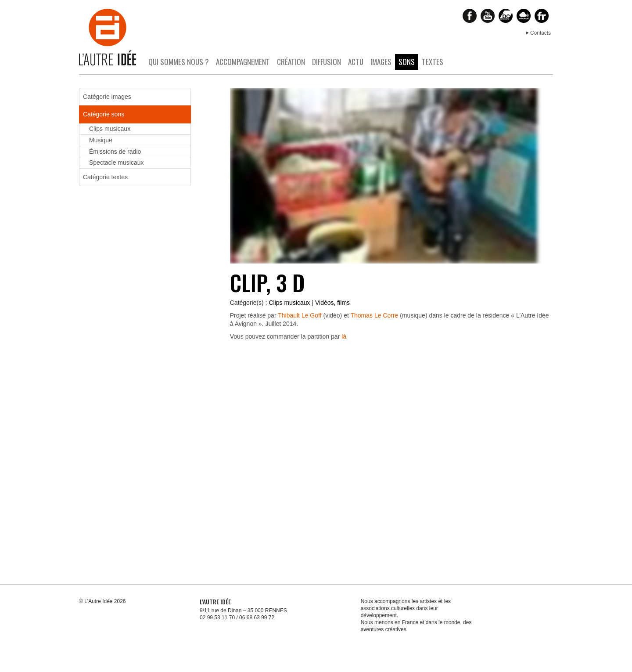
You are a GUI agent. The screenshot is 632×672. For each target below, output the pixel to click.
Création (291, 62)
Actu (356, 62)
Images (381, 62)
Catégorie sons (104, 114)
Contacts (540, 33)
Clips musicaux (289, 303)
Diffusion (327, 62)
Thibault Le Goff (300, 315)
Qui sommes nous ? (179, 62)
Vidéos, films (332, 303)
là (344, 336)
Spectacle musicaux (117, 163)
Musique (101, 140)
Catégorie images (107, 97)
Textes (433, 62)
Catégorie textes (105, 177)
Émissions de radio (115, 152)
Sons (407, 62)
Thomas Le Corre (374, 315)
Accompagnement (243, 62)
